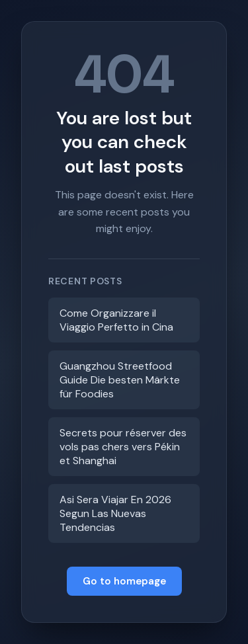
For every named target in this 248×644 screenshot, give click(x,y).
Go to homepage (124, 581)
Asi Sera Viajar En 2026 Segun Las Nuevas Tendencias (115, 513)
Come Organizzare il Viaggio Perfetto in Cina (116, 320)
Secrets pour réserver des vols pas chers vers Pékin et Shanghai (123, 447)
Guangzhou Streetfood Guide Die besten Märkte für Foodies (120, 380)
